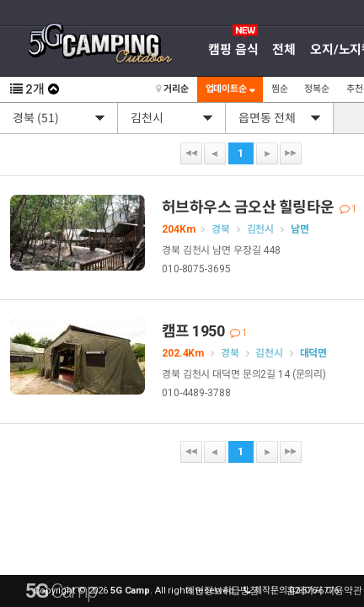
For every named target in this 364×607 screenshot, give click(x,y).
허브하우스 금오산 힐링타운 (259, 207)
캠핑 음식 (233, 50)
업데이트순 (230, 89)
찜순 (280, 89)
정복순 (317, 89)
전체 (284, 50)
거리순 (172, 89)
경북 (221, 229)
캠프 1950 (204, 331)
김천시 (261, 229)
